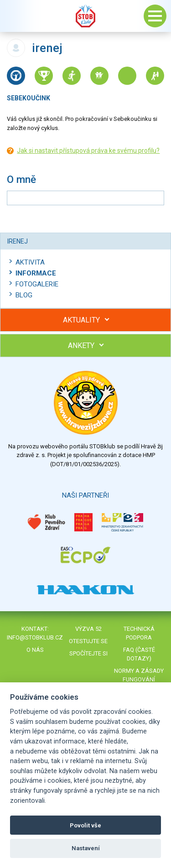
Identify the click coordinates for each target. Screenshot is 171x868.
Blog (24, 295)
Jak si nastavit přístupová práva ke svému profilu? (88, 151)
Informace (36, 273)
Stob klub (86, 16)
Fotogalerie (37, 284)
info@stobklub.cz (35, 637)
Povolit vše (85, 825)
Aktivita (30, 262)
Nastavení (86, 848)
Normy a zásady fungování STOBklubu (139, 679)
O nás (35, 650)
